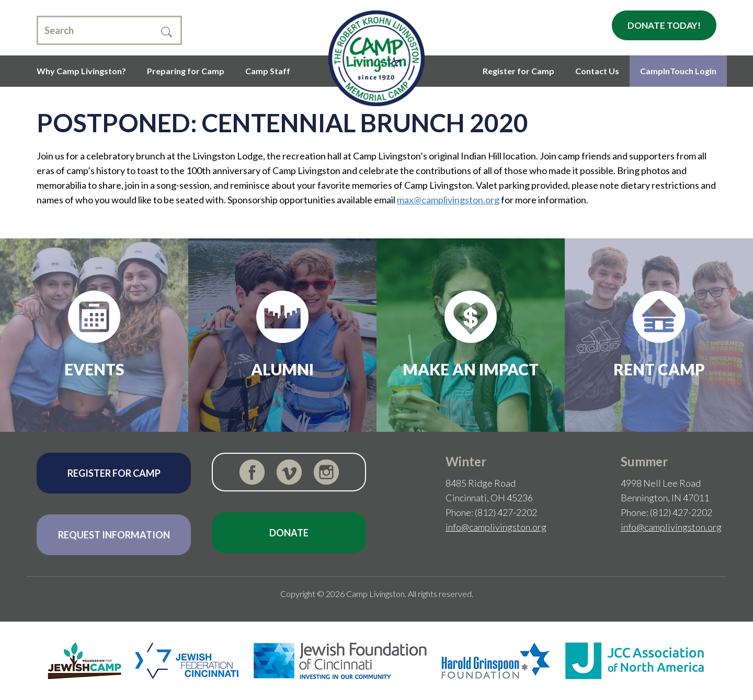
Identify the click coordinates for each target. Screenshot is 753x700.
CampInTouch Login (678, 71)
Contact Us (597, 71)
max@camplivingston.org (448, 200)
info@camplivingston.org (496, 527)
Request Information (114, 535)
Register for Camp (518, 71)
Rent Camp (659, 369)
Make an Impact (471, 369)
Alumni (282, 369)
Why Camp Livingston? (81, 71)
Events (94, 369)
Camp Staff (268, 71)
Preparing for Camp (186, 71)
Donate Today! (664, 25)
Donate (289, 533)
